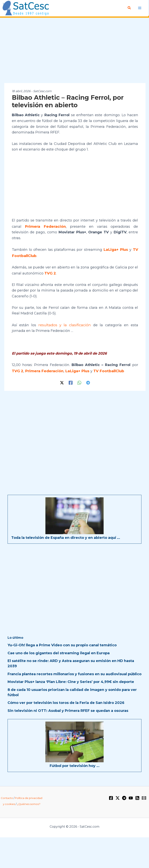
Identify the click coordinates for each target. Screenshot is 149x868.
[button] (130, 8)
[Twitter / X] (62, 374)
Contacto (7, 790)
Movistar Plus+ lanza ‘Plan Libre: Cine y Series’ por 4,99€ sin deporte (71, 674)
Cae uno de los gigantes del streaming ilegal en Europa (59, 645)
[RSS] (137, 790)
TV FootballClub (104, 363)
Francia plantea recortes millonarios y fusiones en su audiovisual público (74, 666)
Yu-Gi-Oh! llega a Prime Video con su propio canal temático (62, 637)
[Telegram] (88, 374)
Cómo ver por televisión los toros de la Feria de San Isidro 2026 (66, 695)
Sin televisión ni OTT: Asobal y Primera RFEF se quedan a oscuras (68, 703)
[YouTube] (131, 790)
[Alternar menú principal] (140, 8)
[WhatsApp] (79, 374)
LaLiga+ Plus (116, 243)
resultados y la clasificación (59, 317)
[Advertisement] (74, 51)
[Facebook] (71, 374)
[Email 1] (144, 790)
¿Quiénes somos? (29, 796)
